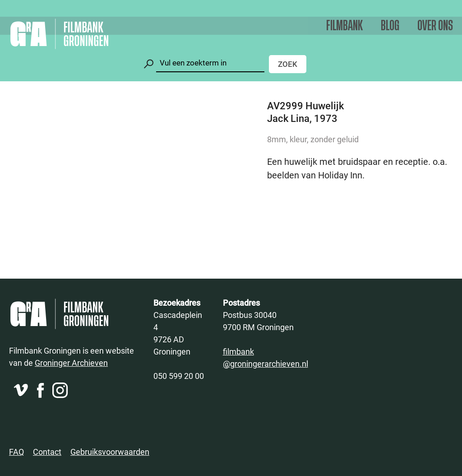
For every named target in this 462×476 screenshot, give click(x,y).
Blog (390, 26)
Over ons (435, 26)
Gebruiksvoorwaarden (110, 452)
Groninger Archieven (71, 363)
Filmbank (344, 26)
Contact (47, 452)
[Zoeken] (210, 63)
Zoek (288, 64)
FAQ (16, 452)
